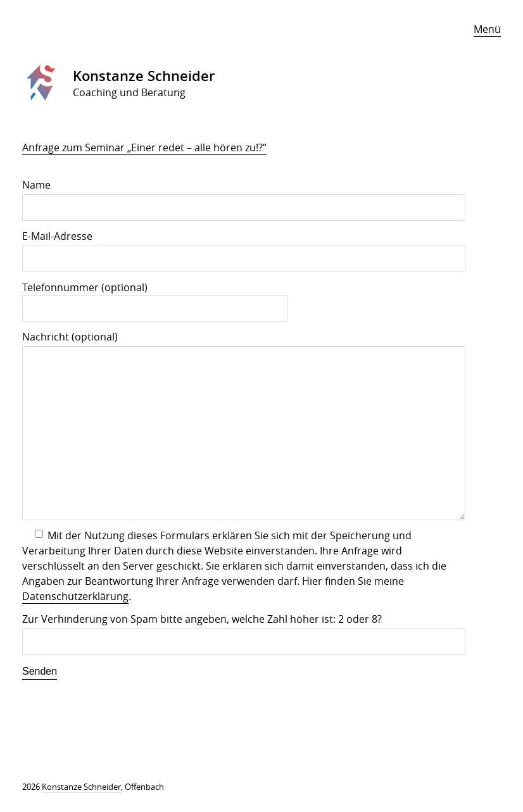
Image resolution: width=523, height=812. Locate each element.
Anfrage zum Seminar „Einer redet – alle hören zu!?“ (144, 147)
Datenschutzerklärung (75, 596)
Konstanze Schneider (81, 787)
